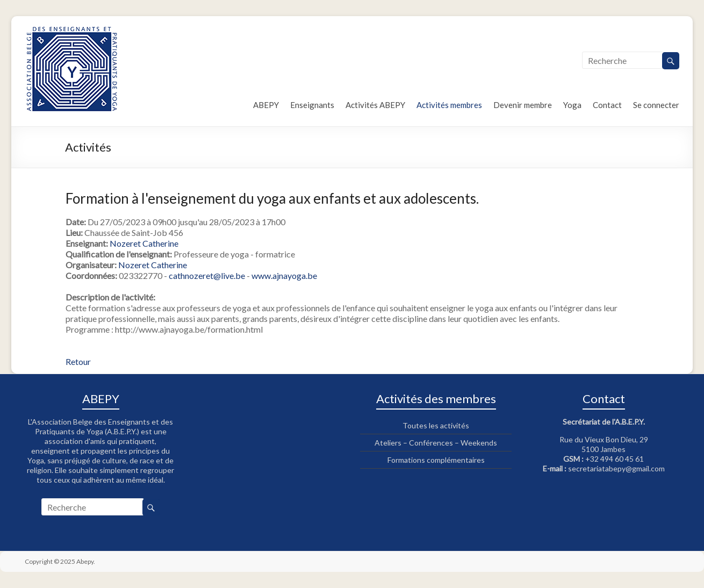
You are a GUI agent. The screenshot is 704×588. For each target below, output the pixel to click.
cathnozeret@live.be (207, 275)
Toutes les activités (436, 425)
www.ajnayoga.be (284, 275)
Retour (78, 361)
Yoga (572, 105)
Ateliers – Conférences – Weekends (436, 443)
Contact (607, 105)
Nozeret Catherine (144, 243)
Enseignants (312, 105)
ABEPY (266, 105)
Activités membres (449, 105)
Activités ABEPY (375, 105)
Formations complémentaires (436, 460)
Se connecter (656, 105)
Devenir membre (523, 105)
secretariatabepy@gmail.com (616, 468)
